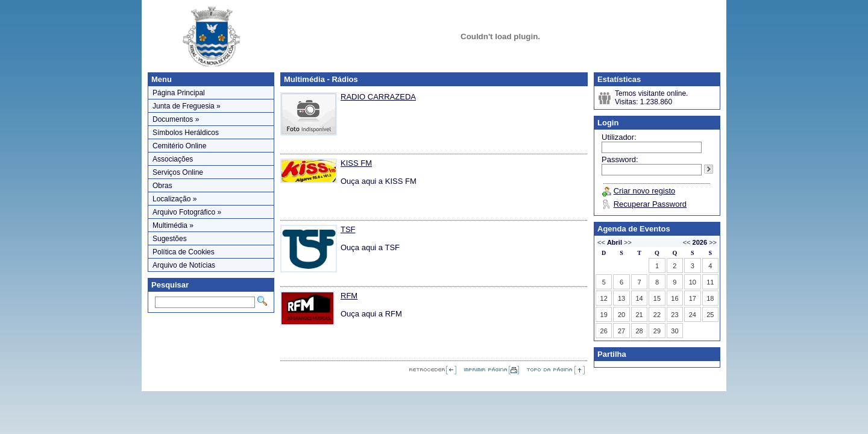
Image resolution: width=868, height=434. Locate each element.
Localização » (175, 199)
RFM (349, 296)
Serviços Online (178, 172)
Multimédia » (173, 225)
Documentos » (176, 119)
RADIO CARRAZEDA (378, 97)
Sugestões (170, 239)
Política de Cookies (184, 252)
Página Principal (179, 93)
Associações (173, 159)
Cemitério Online (179, 146)
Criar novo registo (645, 191)
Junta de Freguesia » (187, 106)
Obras (162, 186)
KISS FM (356, 163)
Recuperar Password (650, 204)
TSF (348, 229)
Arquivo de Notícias (184, 265)
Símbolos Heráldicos (186, 133)
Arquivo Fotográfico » (187, 212)
